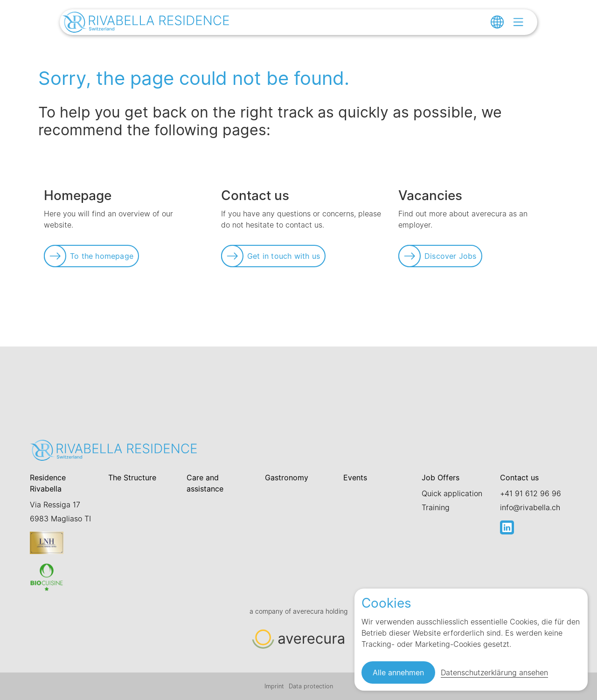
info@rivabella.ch (530, 507)
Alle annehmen (398, 672)
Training (436, 507)
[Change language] (497, 22)
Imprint (274, 686)
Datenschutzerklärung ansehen (494, 672)
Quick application (452, 493)
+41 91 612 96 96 (531, 493)
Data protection (311, 686)
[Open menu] (518, 22)
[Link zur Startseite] (146, 23)
